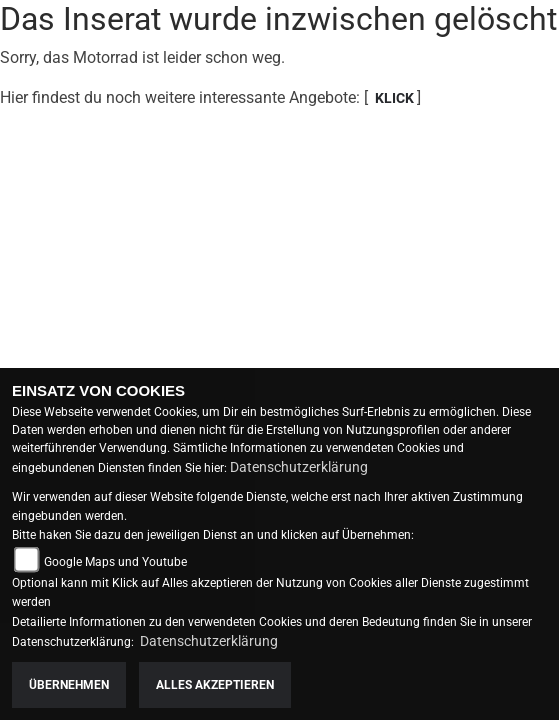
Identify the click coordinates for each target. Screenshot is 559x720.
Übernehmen (69, 685)
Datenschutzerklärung (299, 467)
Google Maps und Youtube (115, 562)
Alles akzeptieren (215, 685)
